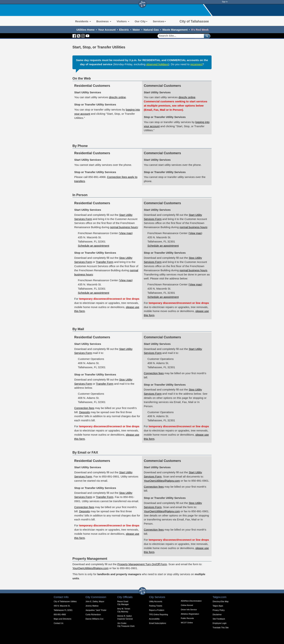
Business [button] (104, 21)
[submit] (206, 36)
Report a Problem (157, 610)
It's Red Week (200, 30)
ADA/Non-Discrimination (191, 601)
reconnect (196, 64)
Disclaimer (217, 614)
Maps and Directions (63, 619)
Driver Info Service (189, 610)
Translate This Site (221, 628)
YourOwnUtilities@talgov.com (162, 481)
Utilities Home (85, 30)
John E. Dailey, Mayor (95, 601)
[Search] (179, 36)
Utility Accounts (156, 601)
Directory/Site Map (221, 601)
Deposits (84, 412)
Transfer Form (105, 262)
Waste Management (175, 30)
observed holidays (157, 64)
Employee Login (220, 623)
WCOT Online (187, 623)
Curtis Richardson (93, 614)
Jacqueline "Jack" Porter (96, 610)
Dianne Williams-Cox (94, 619)
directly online (117, 97)
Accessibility (154, 619)
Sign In (225, 2)
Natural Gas (151, 30)
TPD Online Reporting (158, 614)
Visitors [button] (123, 21)
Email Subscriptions (158, 623)
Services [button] (159, 21)
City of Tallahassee (194, 21)
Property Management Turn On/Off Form (142, 564)
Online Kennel (187, 605)
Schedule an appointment (94, 246)
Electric (124, 30)
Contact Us (59, 623)
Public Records (187, 618)
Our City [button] (141, 21)
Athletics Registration (190, 614)
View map (126, 233)
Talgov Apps (218, 606)
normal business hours (124, 227)
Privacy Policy (219, 610)
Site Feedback (219, 619)
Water (136, 30)
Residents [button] (83, 21)
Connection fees (84, 408)
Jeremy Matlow (92, 606)
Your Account (107, 30)
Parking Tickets (156, 606)
